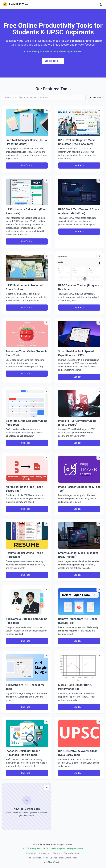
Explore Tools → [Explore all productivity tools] (53, 61)
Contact (56, 853)
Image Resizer (35, 858)
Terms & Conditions (72, 853)
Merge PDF (48, 858)
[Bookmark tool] (47, 111)
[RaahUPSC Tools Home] (15, 4)
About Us (45, 853)
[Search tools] (44, 98)
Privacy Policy (32, 853)
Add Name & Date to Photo (65, 858)
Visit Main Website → (53, 862)
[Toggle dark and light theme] (101, 4)
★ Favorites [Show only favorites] (96, 97)
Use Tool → (27, 165)
